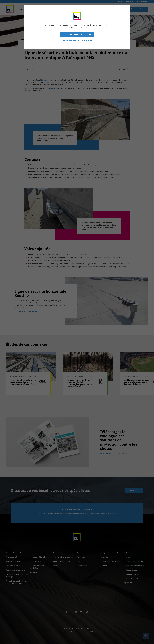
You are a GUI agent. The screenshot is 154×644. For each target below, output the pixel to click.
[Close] (126, 9)
